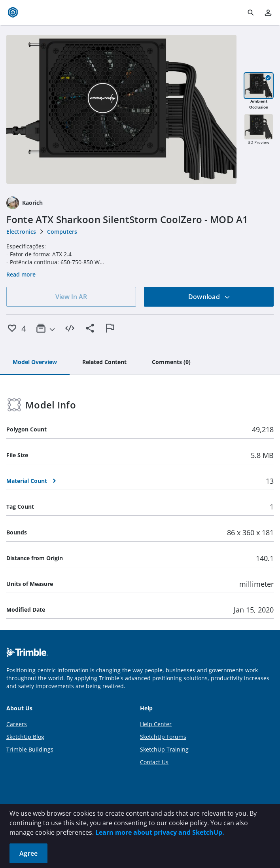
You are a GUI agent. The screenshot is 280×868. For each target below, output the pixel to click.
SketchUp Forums (163, 737)
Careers (17, 724)
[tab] (35, 362)
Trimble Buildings (30, 749)
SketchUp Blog (25, 737)
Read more (21, 274)
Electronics (21, 232)
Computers (62, 232)
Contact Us (154, 762)
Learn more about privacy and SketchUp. (160, 832)
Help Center (156, 724)
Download (209, 297)
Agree (28, 853)
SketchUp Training (164, 749)
